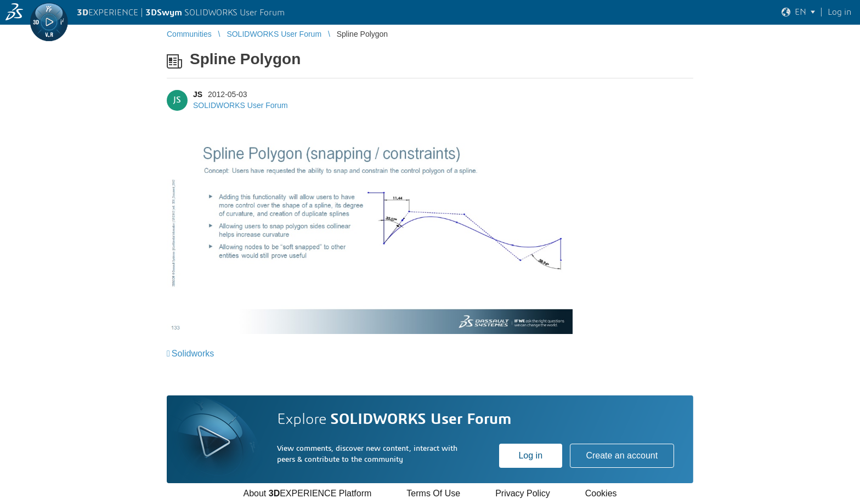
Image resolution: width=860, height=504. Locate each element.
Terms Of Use (433, 493)
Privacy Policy (523, 493)
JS (198, 94)
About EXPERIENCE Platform (307, 493)
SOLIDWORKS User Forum (241, 105)
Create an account (622, 455)
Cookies (601, 493)
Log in (530, 455)
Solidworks (193, 353)
